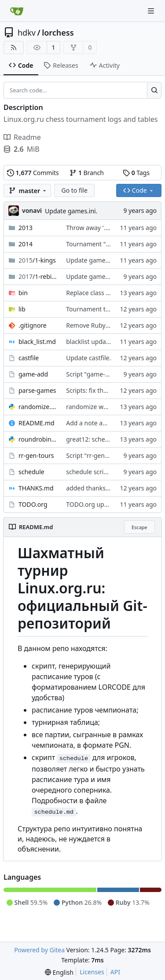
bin (23, 293)
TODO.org (33, 504)
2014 (26, 244)
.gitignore (33, 325)
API (115, 972)
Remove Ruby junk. (93, 325)
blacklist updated (91, 342)
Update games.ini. (71, 211)
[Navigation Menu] (152, 11)
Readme (22, 137)
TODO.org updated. (94, 504)
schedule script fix (92, 472)
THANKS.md (36, 488)
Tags (136, 173)
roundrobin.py (38, 439)
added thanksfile (90, 488)
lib (22, 309)
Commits (33, 173)
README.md (37, 423)
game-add (33, 374)
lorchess (58, 33)
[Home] (17, 11)
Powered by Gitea (39, 950)
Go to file (74, 190)
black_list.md (37, 342)
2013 (26, 228)
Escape (139, 527)
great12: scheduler (93, 439)
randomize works (91, 407)
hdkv (27, 33)
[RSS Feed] (14, 48)
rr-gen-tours (36, 455)
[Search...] (154, 90)
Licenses (92, 972)
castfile (29, 358)
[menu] (59, 972)
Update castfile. (88, 358)
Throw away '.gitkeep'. (98, 228)
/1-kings (37, 260)
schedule (31, 472)
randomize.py (38, 407)
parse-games (37, 390)
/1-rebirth (38, 276)
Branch (87, 173)
